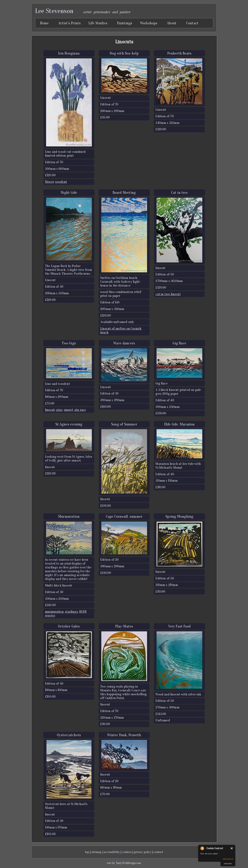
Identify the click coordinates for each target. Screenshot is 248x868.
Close (232, 848)
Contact (192, 23)
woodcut (61, 182)
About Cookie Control (202, 848)
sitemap (97, 852)
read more (228, 864)
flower (49, 182)
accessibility (112, 852)
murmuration (54, 612)
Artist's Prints (69, 23)
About (172, 23)
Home (44, 23)
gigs (59, 410)
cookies (127, 852)
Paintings (125, 23)
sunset (68, 410)
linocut (50, 410)
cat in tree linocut (168, 294)
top (87, 852)
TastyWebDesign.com (128, 863)
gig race (80, 410)
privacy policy (143, 852)
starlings (71, 612)
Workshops (149, 23)
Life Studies (98, 23)
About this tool (228, 859)
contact (158, 852)
